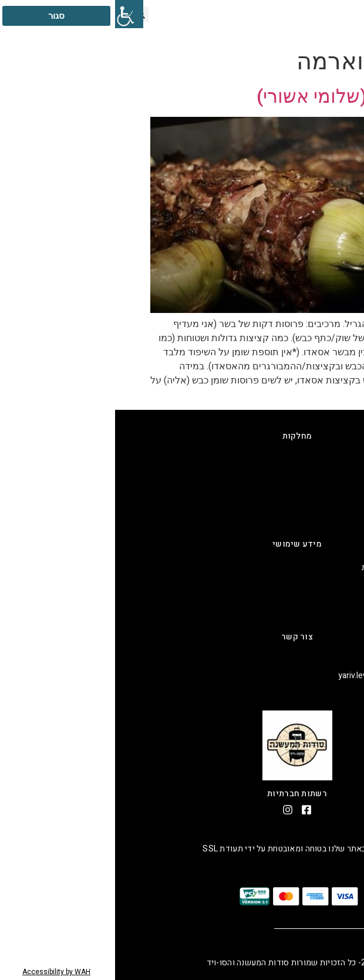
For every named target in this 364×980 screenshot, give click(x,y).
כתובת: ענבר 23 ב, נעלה (314, 691)
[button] (316, 15)
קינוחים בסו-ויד (327, 505)
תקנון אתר (335, 583)
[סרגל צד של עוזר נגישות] (14, 14)
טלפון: (342, 660)
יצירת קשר (334, 613)
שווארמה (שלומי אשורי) (235, 96)
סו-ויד (342, 490)
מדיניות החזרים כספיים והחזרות (299, 568)
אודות (342, 598)
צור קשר (182, 637)
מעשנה (340, 475)
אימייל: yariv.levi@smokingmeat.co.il (288, 676)
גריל (346, 459)
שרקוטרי (338, 521)
